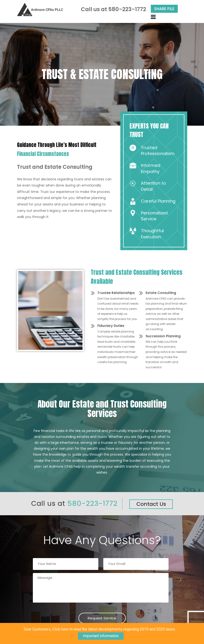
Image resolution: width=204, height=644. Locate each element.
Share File (164, 9)
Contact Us (151, 504)
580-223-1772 (127, 9)
